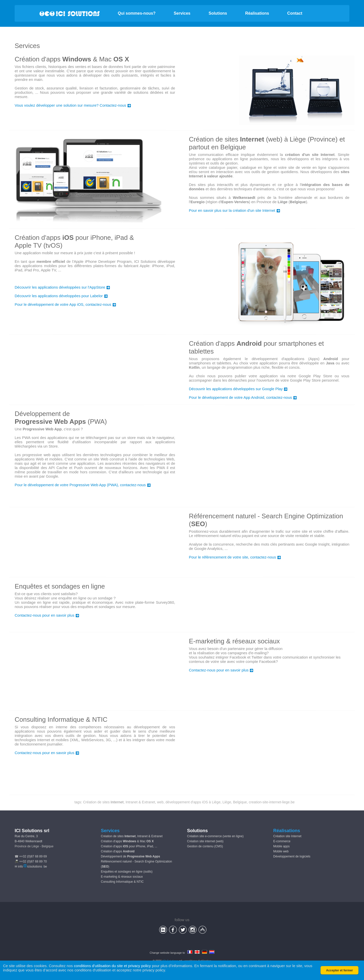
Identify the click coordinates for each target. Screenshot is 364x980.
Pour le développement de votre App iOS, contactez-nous (65, 304)
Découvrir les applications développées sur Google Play (238, 389)
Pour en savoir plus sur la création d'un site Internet (234, 210)
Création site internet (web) (205, 841)
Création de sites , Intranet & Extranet (119, 802)
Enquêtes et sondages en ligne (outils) (127, 872)
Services (182, 13)
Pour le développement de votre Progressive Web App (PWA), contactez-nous (83, 485)
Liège (227, 802)
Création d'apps (118, 851)
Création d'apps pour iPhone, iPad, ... (129, 846)
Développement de (130, 856)
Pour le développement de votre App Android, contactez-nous (243, 397)
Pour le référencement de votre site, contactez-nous (235, 557)
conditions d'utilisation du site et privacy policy (112, 966)
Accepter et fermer (339, 970)
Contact (295, 13)
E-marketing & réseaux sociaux (122, 877)
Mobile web (281, 851)
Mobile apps (281, 846)
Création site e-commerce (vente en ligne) (215, 836)
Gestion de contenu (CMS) (205, 846)
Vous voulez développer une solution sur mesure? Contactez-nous (73, 105)
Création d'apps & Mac (127, 841)
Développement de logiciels (292, 856)
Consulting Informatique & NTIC (122, 882)
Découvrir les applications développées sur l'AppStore (62, 287)
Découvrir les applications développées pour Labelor (61, 296)
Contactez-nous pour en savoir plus (47, 615)
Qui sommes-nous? (137, 13)
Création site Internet (287, 836)
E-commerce (282, 841)
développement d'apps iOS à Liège (193, 802)
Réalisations (257, 13)
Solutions (218, 13)
